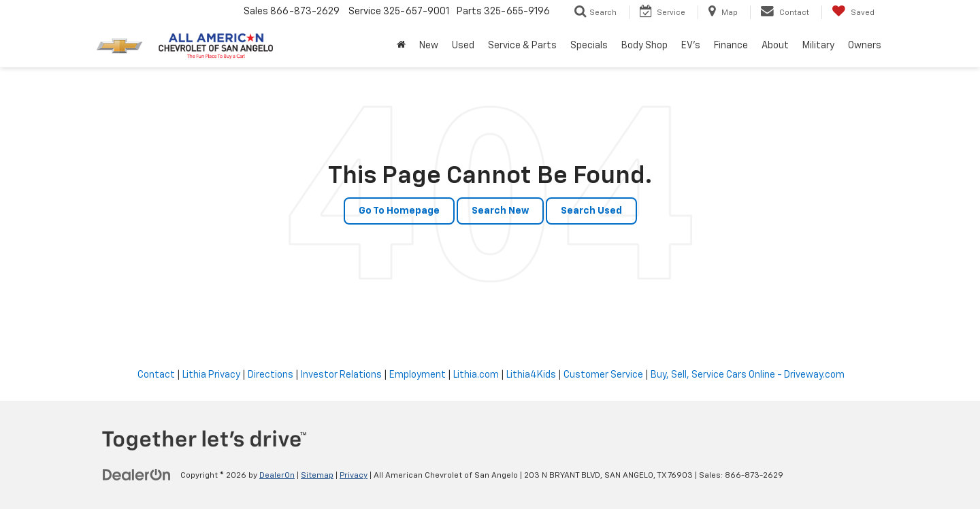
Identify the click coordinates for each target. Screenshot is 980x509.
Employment (418, 375)
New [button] (429, 46)
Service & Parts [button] (522, 46)
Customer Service (603, 375)
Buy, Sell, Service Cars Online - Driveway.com (748, 375)
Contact (156, 375)
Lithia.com (476, 375)
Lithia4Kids (531, 375)
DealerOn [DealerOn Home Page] (277, 476)
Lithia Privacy (211, 375)
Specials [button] (589, 46)
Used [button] (463, 46)
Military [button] (818, 46)
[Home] (401, 46)
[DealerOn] (137, 475)
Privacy (354, 476)
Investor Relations (341, 375)
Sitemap (317, 476)
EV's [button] (691, 46)
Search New (500, 211)
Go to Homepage (399, 211)
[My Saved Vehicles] (853, 12)
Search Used (591, 211)
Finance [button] (731, 46)
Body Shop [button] (644, 46)
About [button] (775, 46)
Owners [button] (865, 46)
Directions (271, 375)
